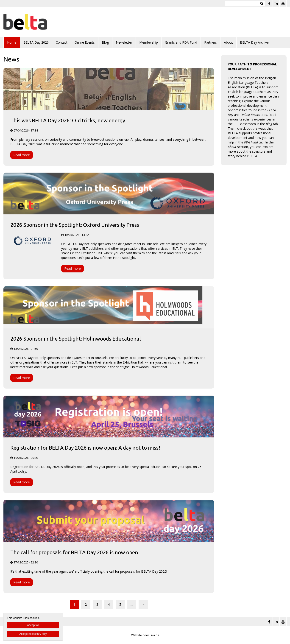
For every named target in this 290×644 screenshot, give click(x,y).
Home (12, 42)
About (228, 42)
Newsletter (124, 42)
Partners (211, 42)
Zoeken (262, 3)
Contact (62, 42)
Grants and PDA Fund (181, 42)
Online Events (85, 42)
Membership (149, 42)
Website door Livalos (145, 635)
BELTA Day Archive (254, 42)
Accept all (33, 625)
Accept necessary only (33, 634)
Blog (105, 42)
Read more (22, 155)
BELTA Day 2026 (36, 42)
